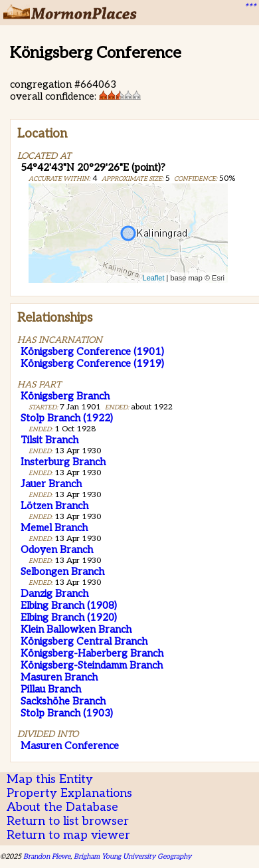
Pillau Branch (51, 689)
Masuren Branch (59, 677)
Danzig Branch (54, 594)
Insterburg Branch (63, 462)
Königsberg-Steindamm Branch (92, 665)
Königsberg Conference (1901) (92, 352)
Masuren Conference (70, 746)
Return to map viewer (68, 835)
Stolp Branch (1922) (67, 418)
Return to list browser (68, 821)
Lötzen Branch (54, 506)
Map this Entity (50, 779)
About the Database (62, 807)
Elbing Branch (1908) (69, 605)
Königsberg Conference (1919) (92, 364)
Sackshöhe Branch (63, 701)
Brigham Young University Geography (132, 856)
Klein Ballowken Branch (76, 629)
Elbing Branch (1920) (69, 617)
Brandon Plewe (47, 856)
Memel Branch (54, 528)
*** (250, 7)
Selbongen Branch (62, 572)
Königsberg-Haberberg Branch (92, 653)
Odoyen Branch (57, 550)
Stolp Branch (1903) (67, 713)
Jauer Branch (51, 484)
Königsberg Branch (65, 396)
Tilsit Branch (49, 440)
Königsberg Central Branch (84, 641)
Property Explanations (69, 793)
